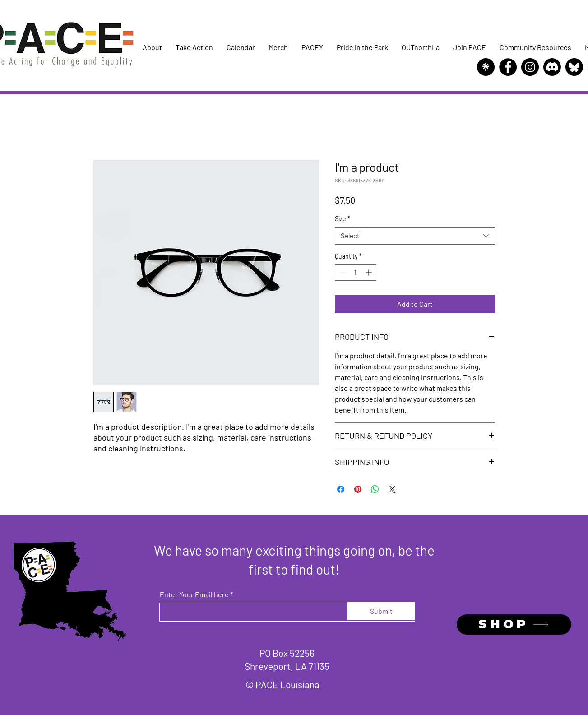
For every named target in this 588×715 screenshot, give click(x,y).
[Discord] (552, 67)
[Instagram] (530, 67)
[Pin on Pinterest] (358, 489)
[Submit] (381, 611)
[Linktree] (486, 67)
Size (343, 219)
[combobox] (415, 236)
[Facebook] (508, 67)
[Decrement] (342, 272)
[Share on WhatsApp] (375, 489)
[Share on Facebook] (341, 489)
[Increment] (369, 272)
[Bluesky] (574, 67)
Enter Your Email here (194, 594)
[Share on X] (392, 489)
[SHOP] (514, 624)
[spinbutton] (356, 272)
